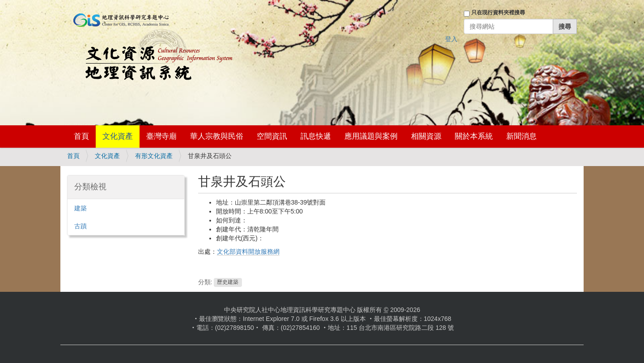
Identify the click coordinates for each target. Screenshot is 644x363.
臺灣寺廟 (161, 136)
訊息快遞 (316, 136)
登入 (451, 39)
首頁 (81, 136)
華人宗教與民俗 (217, 136)
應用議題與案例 (371, 136)
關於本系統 (474, 136)
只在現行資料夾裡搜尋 (498, 13)
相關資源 (426, 136)
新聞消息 (521, 136)
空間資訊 (272, 136)
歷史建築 (228, 282)
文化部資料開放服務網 (248, 252)
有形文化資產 (154, 156)
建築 (80, 208)
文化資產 (118, 136)
